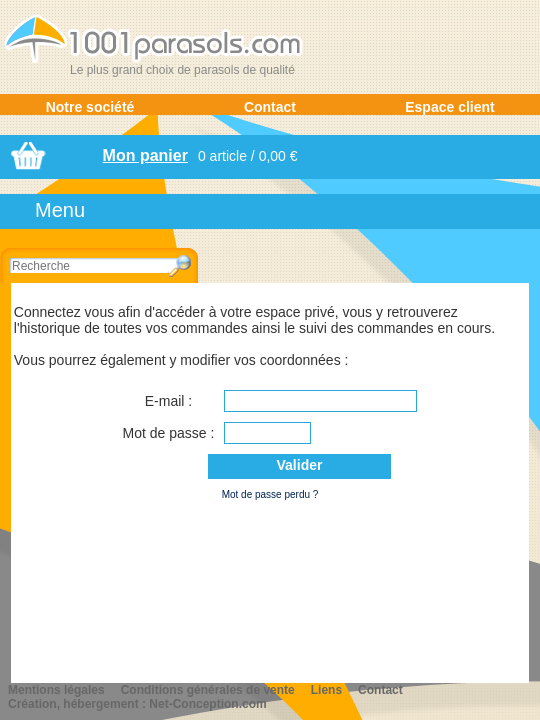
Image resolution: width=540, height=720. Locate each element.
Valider (300, 465)
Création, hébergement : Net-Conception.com (137, 704)
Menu (60, 210)
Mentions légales (56, 690)
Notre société (90, 107)
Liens (326, 690)
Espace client (450, 107)
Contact (270, 107)
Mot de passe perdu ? (270, 494)
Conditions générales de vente (208, 690)
